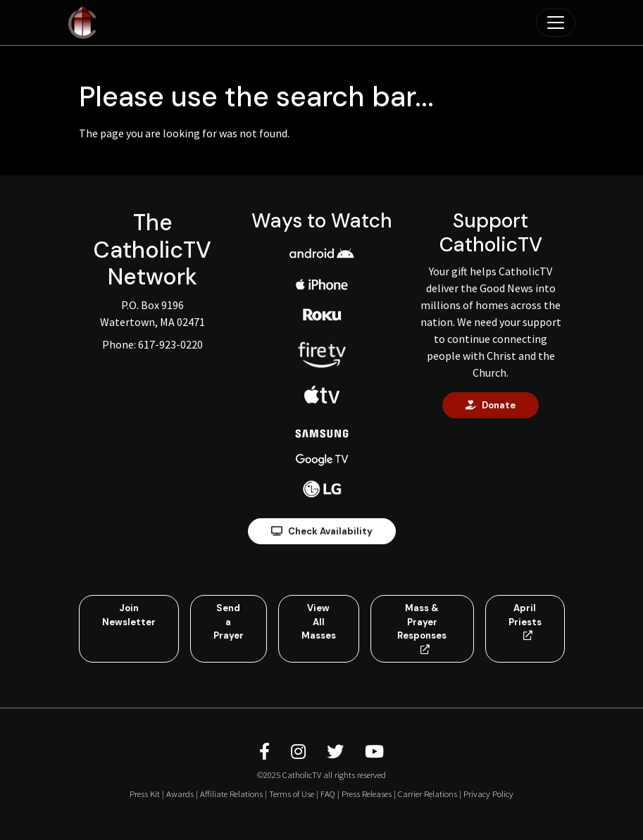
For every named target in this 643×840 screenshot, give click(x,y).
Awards (180, 794)
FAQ (328, 794)
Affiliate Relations (231, 794)
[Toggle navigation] (556, 23)
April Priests (525, 621)
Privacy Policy (488, 794)
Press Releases (367, 794)
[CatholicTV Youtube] (374, 752)
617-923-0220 (170, 344)
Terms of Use (292, 794)
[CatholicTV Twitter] (337, 752)
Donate (491, 405)
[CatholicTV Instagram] (300, 752)
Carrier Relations (427, 794)
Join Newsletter (129, 615)
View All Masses (319, 622)
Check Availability (322, 531)
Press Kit (145, 794)
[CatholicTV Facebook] (267, 752)
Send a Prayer (229, 622)
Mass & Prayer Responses (422, 628)
